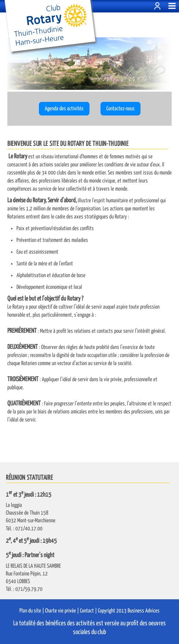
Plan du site (30, 611)
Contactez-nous (120, 109)
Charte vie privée (61, 611)
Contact (87, 611)
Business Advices (144, 611)
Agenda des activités (64, 109)
